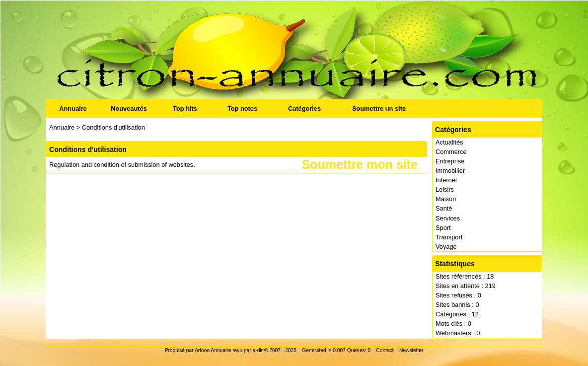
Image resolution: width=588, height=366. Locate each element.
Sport (443, 228)
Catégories (304, 109)
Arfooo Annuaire (213, 350)
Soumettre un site (379, 109)
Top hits (185, 109)
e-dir (258, 350)
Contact (385, 350)
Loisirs (445, 189)
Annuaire (73, 109)
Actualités (449, 142)
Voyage (446, 247)
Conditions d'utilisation (113, 127)
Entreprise (450, 161)
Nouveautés (129, 109)
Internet (446, 180)
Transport (449, 237)
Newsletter (411, 350)
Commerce (451, 152)
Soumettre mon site (360, 165)
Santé (444, 208)
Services (448, 218)
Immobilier (450, 171)
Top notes (242, 109)
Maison (446, 199)
